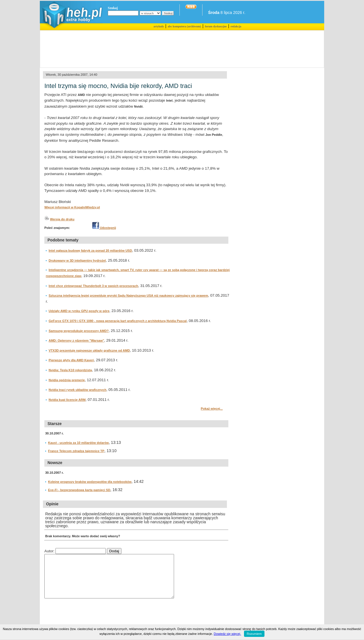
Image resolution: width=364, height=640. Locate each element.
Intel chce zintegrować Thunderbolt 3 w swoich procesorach (93, 286)
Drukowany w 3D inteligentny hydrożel (77, 260)
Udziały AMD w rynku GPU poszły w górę (79, 311)
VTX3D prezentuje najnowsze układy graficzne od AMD (89, 350)
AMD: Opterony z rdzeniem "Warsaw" (76, 340)
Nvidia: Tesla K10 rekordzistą (70, 370)
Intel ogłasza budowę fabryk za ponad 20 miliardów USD (90, 251)
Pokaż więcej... (212, 409)
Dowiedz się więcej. (227, 634)
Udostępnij (104, 228)
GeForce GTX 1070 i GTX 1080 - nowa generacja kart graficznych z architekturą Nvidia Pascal (118, 321)
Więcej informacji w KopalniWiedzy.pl (72, 207)
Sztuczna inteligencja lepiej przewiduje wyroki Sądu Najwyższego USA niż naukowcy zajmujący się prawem (128, 296)
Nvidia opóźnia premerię (67, 380)
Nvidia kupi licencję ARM (67, 400)
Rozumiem (254, 634)
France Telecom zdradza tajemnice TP (76, 451)
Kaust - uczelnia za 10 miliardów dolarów (78, 443)
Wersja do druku (62, 219)
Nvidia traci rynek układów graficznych (77, 390)
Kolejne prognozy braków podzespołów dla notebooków (90, 482)
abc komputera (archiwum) (184, 26)
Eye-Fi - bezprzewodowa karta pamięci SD (79, 490)
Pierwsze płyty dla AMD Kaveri (71, 360)
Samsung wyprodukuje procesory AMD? (79, 331)
